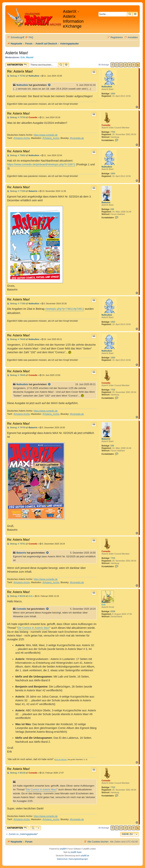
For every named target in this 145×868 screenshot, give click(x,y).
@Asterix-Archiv (22, 138)
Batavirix (106, 202)
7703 (113, 132)
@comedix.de (77, 138)
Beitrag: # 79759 (16, 428)
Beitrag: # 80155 (16, 596)
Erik (23, 57)
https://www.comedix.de (46, 135)
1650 (113, 94)
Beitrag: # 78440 (16, 339)
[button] (113, 65)
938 (112, 209)
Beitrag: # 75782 (16, 76)
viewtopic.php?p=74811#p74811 (65, 309)
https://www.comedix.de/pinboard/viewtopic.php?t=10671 (41, 164)
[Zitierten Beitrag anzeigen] (49, 85)
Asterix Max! (17, 53)
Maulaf (30, 57)
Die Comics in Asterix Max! (33, 628)
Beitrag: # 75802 (16, 155)
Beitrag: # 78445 (16, 375)
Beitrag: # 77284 (16, 191)
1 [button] (117, 65)
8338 (113, 611)
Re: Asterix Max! (20, 71)
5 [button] (134, 65)
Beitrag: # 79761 (16, 544)
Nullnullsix (107, 87)
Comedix (106, 125)
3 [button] (125, 65)
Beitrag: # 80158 (16, 773)
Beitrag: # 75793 (16, 117)
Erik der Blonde (61, 760)
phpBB (63, 849)
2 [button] (121, 65)
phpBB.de (85, 856)
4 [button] (129, 65)
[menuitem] (29, 38)
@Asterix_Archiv (51, 138)
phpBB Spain (76, 852)
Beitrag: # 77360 (16, 304)
